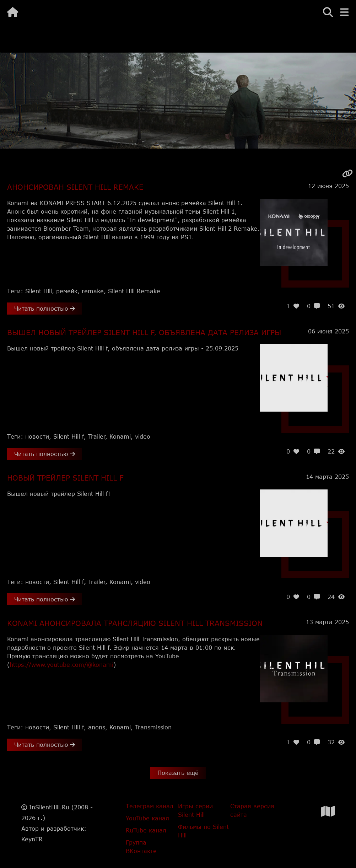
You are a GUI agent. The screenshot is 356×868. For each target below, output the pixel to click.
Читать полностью (45, 308)
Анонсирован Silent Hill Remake (75, 187)
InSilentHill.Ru (49, 807)
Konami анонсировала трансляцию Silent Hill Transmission (135, 623)
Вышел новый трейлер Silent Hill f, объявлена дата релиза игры (144, 332)
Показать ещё (178, 773)
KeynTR (32, 839)
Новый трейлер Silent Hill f (65, 478)
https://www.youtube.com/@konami (61, 665)
